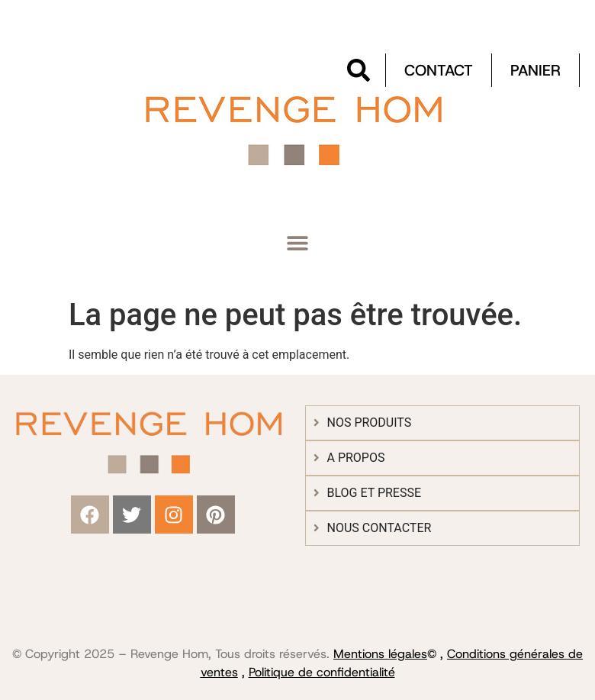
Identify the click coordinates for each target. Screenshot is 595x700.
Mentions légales (380, 654)
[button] (298, 243)
